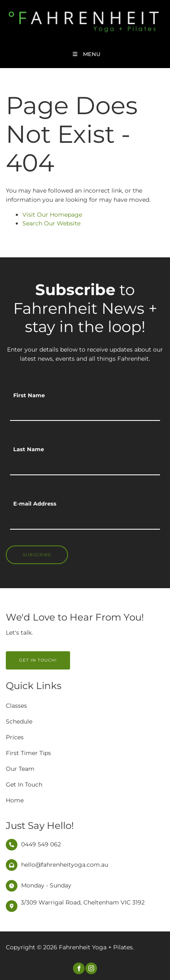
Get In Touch (24, 784)
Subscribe (37, 555)
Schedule (19, 721)
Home (15, 800)
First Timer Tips (28, 753)
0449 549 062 (41, 844)
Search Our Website (51, 223)
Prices (15, 737)
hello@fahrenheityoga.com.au (65, 865)
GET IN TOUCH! (25, 656)
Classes (16, 706)
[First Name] (85, 412)
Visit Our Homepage (52, 215)
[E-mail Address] (85, 521)
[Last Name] (85, 466)
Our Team (20, 769)
